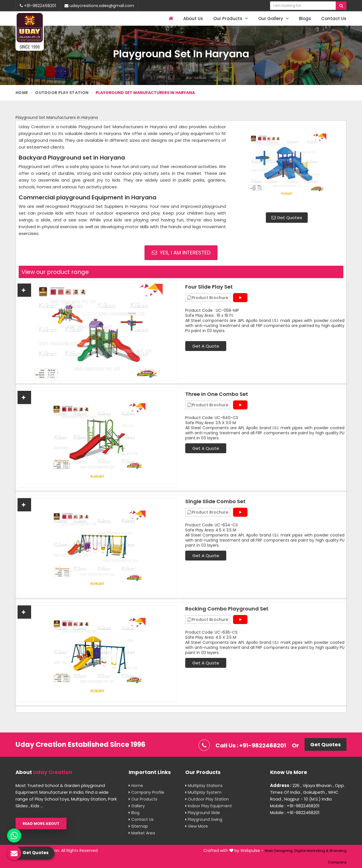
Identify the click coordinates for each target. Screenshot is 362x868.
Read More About (41, 824)
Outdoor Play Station (62, 93)
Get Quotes (287, 218)
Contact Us (334, 18)
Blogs (305, 18)
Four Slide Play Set (209, 287)
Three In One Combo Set (217, 394)
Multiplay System (203, 792)
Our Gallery (273, 18)
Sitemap (138, 826)
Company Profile (146, 792)
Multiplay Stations (204, 786)
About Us (193, 18)
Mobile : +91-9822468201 (295, 806)
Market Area (142, 833)
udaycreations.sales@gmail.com (99, 6)
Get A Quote (206, 346)
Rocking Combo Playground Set (227, 609)
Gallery (137, 806)
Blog (134, 813)
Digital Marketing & (312, 851)
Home (22, 93)
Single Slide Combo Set (215, 501)
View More (197, 826)
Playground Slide (203, 813)
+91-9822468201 (38, 6)
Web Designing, (279, 851)
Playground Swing (204, 819)
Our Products (231, 18)
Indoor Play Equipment (209, 806)
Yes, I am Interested (181, 253)
